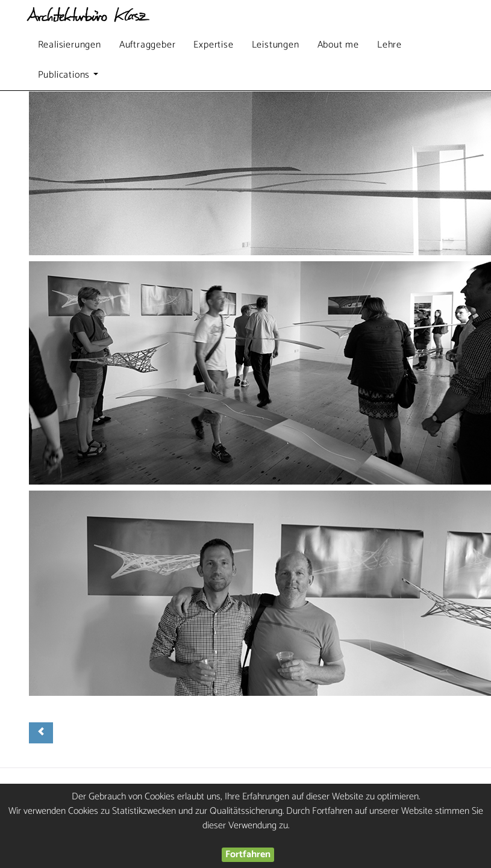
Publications (70, 78)
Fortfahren (248, 855)
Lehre (389, 45)
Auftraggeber (148, 45)
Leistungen (276, 45)
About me (338, 45)
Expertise (213, 45)
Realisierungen (70, 45)
